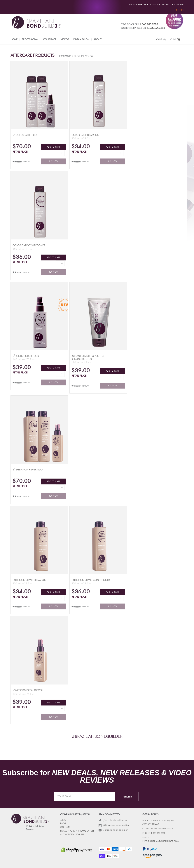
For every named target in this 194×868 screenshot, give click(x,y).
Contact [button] (153, 5)
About (98, 39)
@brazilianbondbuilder (114, 825)
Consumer (50, 39)
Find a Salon (81, 39)
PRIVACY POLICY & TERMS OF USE (77, 831)
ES (182, 10)
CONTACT (65, 827)
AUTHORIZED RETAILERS (72, 835)
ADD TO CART (53, 147)
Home (14, 39)
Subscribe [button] (179, 5)
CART (161, 40)
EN (178, 10)
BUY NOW (53, 161)
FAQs (63, 824)
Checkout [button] (166, 5)
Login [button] (132, 5)
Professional (30, 39)
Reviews (27, 162)
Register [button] (142, 5)
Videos (65, 39)
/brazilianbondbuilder (113, 820)
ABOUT (64, 820)
